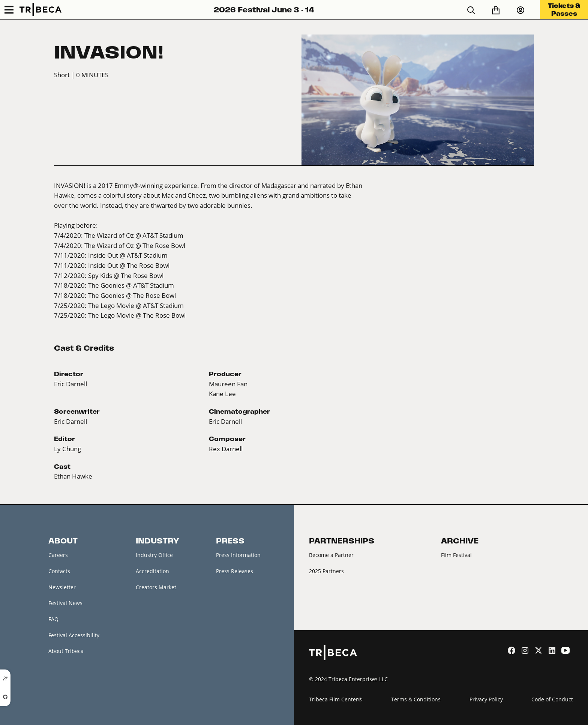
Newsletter (62, 587)
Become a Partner (331, 555)
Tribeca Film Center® (336, 699)
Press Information (238, 555)
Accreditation (152, 571)
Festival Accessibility (74, 635)
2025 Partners (326, 571)
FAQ (53, 619)
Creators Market (156, 587)
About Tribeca (66, 651)
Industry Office (154, 555)
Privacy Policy (486, 699)
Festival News (65, 603)
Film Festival (456, 555)
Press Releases (235, 571)
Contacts (59, 571)
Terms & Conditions (416, 699)
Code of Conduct (552, 699)
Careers (58, 555)
